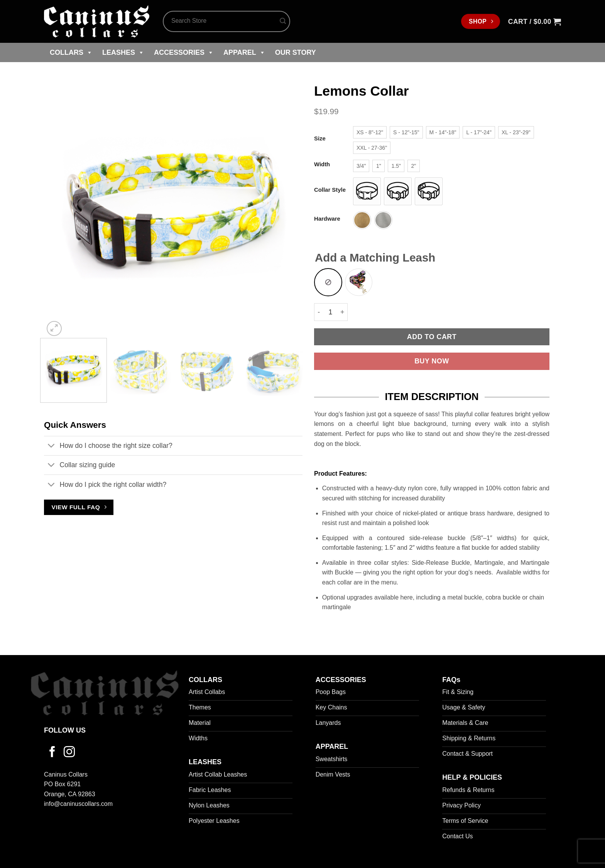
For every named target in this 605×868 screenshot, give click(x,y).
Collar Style (330, 190)
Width (322, 165)
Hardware (327, 219)
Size (320, 139)
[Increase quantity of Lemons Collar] (343, 312)
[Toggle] (52, 447)
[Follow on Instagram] (69, 753)
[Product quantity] (330, 312)
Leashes (123, 52)
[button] (535, 22)
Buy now (432, 361)
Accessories (184, 52)
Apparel (244, 52)
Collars (71, 52)
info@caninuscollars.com (78, 804)
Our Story (296, 52)
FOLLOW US (65, 730)
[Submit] (283, 22)
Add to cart (432, 337)
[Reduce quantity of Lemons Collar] (319, 312)
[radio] (370, 132)
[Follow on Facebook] (52, 753)
